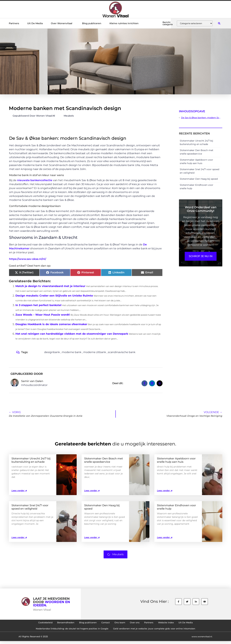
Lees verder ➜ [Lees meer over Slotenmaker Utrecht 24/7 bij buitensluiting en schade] (19, 490)
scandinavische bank (122, 352)
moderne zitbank (95, 352)
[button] (219, 23)
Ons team (121, 623)
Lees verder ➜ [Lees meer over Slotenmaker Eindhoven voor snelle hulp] (165, 537)
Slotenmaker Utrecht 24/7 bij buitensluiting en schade (31, 460)
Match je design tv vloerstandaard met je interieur (50, 286)
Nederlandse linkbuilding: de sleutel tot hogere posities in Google (67, 631)
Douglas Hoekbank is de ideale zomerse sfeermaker (51, 324)
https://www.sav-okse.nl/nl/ (28, 259)
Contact (104, 623)
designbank (52, 352)
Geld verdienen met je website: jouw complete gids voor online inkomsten (158, 631)
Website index (176, 623)
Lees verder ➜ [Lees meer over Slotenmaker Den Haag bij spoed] (92, 537)
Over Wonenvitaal (62, 23)
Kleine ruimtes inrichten (124, 23)
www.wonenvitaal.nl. (201, 639)
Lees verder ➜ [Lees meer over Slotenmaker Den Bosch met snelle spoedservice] (92, 490)
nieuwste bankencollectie (35, 180)
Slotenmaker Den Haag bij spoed (199, 179)
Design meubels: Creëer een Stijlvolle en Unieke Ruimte (54, 296)
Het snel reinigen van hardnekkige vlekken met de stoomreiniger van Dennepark (72, 334)
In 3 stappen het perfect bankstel (38, 305)
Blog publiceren (92, 23)
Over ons (138, 623)
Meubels (69, 116)
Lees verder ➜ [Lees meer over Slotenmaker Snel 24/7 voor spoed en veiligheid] (19, 537)
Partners (14, 23)
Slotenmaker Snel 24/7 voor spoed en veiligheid (30, 507)
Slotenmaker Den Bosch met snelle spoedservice (104, 460)
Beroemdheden (57, 623)
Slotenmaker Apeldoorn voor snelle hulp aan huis (176, 460)
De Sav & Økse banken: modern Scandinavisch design (201, 118)
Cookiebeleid (33, 623)
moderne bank (72, 352)
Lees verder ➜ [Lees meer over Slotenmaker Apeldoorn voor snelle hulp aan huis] (165, 490)
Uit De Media (35, 23)
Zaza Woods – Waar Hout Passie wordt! (43, 315)
